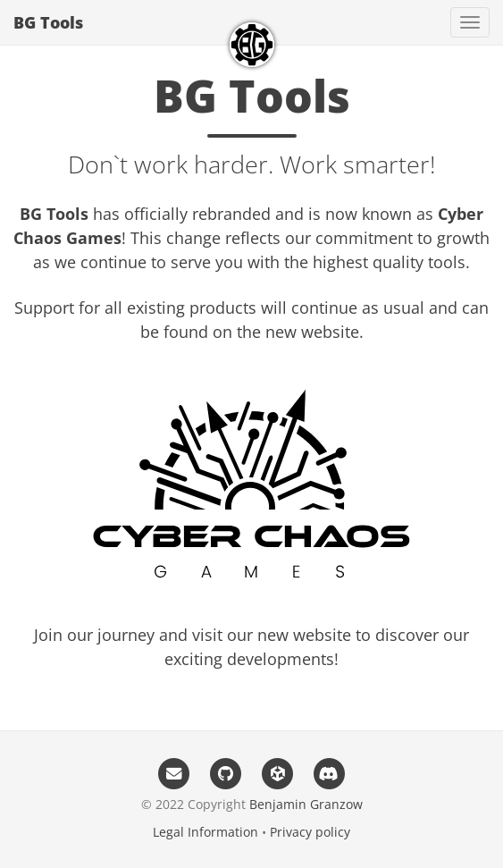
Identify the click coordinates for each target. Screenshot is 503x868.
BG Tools (48, 22)
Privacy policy (310, 832)
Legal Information (205, 832)
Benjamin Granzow (306, 804)
